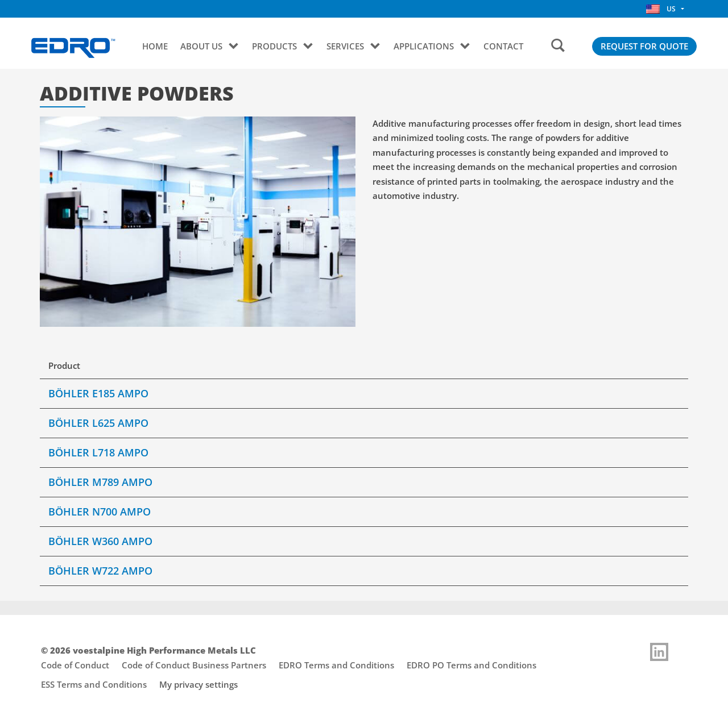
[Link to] (659, 652)
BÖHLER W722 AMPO (100, 571)
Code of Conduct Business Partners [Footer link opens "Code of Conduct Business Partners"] (194, 665)
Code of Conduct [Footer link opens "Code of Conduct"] (75, 665)
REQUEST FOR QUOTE (644, 46)
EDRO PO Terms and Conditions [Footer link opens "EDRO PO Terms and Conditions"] (471, 665)
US (661, 9)
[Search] (558, 46)
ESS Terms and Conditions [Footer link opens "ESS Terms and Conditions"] (94, 684)
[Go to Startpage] (73, 48)
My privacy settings (198, 684)
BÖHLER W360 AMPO (100, 541)
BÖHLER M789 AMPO (100, 482)
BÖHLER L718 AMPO (98, 452)
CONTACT (503, 46)
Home (155, 46)
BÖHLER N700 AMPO (100, 512)
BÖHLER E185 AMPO (98, 393)
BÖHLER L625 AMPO (98, 423)
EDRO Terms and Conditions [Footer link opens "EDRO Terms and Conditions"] (336, 665)
